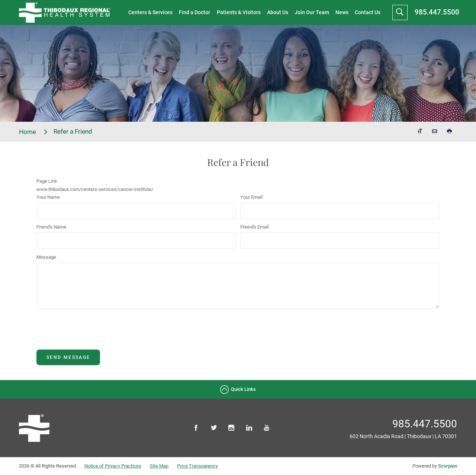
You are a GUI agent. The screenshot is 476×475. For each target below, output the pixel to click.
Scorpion (448, 466)
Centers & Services (150, 12)
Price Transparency (197, 466)
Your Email (251, 197)
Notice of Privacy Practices (113, 466)
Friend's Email (255, 227)
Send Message (68, 357)
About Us (278, 12)
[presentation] (93, 335)
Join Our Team (312, 12)
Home (33, 132)
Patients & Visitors (239, 12)
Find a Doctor (194, 12)
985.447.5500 (437, 12)
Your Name (48, 197)
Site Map (159, 466)
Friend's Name (51, 227)
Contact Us (368, 12)
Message (46, 257)
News (342, 12)
